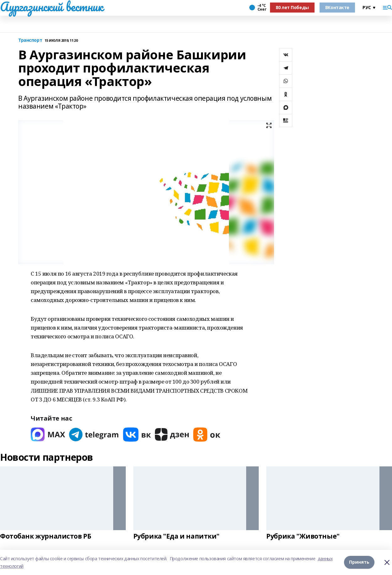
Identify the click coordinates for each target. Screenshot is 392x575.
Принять (359, 562)
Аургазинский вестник (52, 7)
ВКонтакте (337, 7)
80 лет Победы (292, 7)
